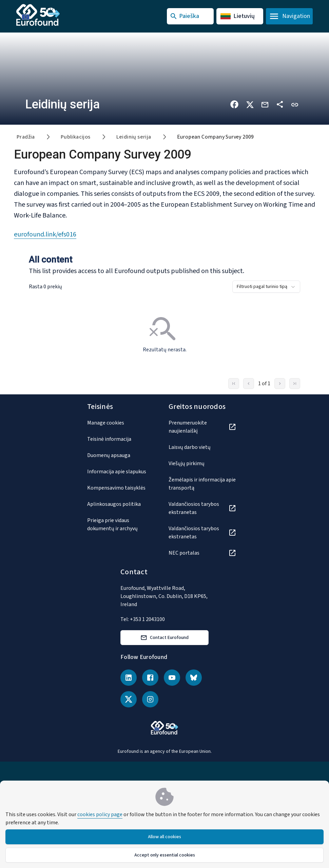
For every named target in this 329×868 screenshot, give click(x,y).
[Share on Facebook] (234, 104)
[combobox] (266, 287)
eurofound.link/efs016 (45, 234)
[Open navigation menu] (289, 16)
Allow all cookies (164, 837)
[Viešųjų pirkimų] (202, 463)
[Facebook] (150, 678)
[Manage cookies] (121, 423)
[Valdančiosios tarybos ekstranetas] (202, 508)
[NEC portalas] (202, 553)
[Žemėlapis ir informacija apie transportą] (202, 484)
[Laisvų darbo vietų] (202, 447)
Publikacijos (76, 137)
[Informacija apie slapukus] (121, 472)
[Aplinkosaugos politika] (121, 504)
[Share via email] (265, 104)
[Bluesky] (194, 678)
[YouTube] (172, 678)
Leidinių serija (134, 137)
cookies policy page (100, 814)
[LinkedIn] (129, 678)
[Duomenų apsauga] (121, 455)
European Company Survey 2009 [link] (216, 137)
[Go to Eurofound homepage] (46, 15)
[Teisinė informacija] (121, 439)
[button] (295, 104)
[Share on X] (250, 104)
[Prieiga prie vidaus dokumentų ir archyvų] (121, 524)
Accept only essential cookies (165, 855)
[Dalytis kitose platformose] (280, 104)
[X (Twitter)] (129, 699)
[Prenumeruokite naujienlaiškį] (202, 427)
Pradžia (26, 137)
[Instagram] (150, 699)
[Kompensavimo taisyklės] (121, 488)
